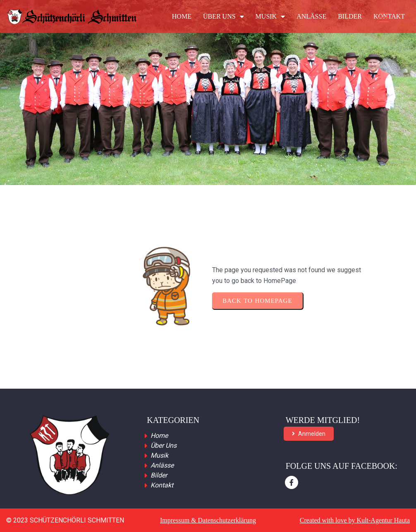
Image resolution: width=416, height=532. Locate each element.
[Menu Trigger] (384, 18)
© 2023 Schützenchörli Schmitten (65, 520)
